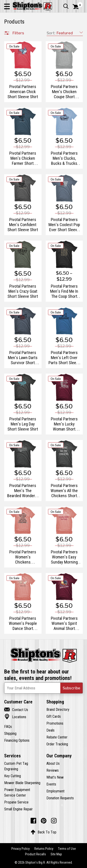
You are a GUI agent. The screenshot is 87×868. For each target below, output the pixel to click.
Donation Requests (60, 798)
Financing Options (17, 740)
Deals (50, 730)
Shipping (10, 733)
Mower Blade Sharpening (22, 783)
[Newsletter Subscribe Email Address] (43, 688)
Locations (15, 717)
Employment (55, 791)
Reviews (53, 770)
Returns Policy (44, 849)
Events (51, 784)
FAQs (8, 726)
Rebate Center (57, 737)
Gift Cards (54, 716)
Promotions (55, 723)
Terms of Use (67, 849)
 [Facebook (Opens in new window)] (33, 821)
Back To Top (43, 832)
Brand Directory (58, 709)
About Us (53, 763)
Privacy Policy (21, 849)
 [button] (66, 6)
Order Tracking (57, 744)
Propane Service (16, 802)
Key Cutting (13, 776)
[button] (7, 6)
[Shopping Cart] (78, 7)
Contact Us (16, 710)
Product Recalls (35, 854)
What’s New (55, 777)
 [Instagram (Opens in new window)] (54, 821)
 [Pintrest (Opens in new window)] (44, 821)
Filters (18, 33)
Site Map (56, 854)
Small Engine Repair (18, 809)
